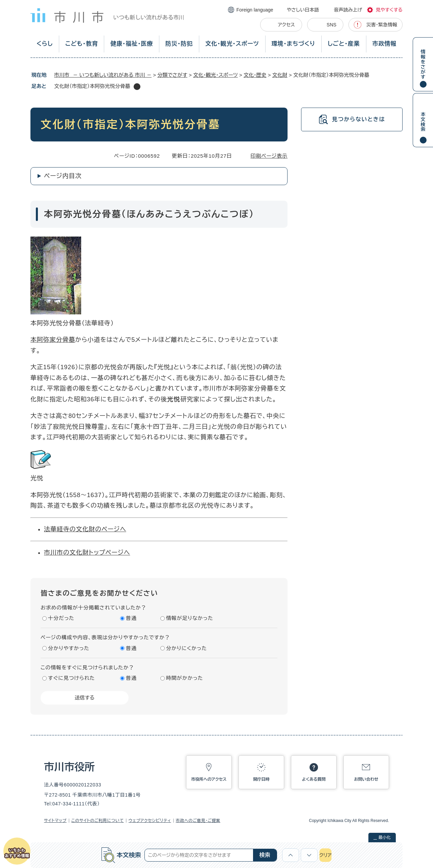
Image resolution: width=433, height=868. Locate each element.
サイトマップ (55, 821)
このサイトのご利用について (98, 821)
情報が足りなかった (190, 618)
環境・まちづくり (293, 44)
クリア (325, 855)
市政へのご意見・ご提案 (198, 821)
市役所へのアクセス (209, 779)
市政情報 (384, 44)
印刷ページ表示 (269, 156)
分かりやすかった (69, 648)
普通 (131, 618)
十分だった (61, 618)
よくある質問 (314, 779)
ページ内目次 (63, 176)
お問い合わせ (366, 779)
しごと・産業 (344, 44)
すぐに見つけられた (71, 678)
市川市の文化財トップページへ (87, 553)
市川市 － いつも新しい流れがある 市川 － (103, 75)
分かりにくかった (187, 648)
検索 (265, 855)
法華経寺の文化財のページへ (85, 529)
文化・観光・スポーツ (232, 44)
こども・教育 (82, 44)
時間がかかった (185, 678)
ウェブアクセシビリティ (150, 821)
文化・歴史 (255, 75)
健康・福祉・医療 (132, 44)
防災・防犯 (179, 44)
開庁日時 (261, 779)
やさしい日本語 (303, 10)
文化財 (280, 75)
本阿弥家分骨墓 (53, 340)
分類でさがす (172, 75)
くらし (45, 44)
